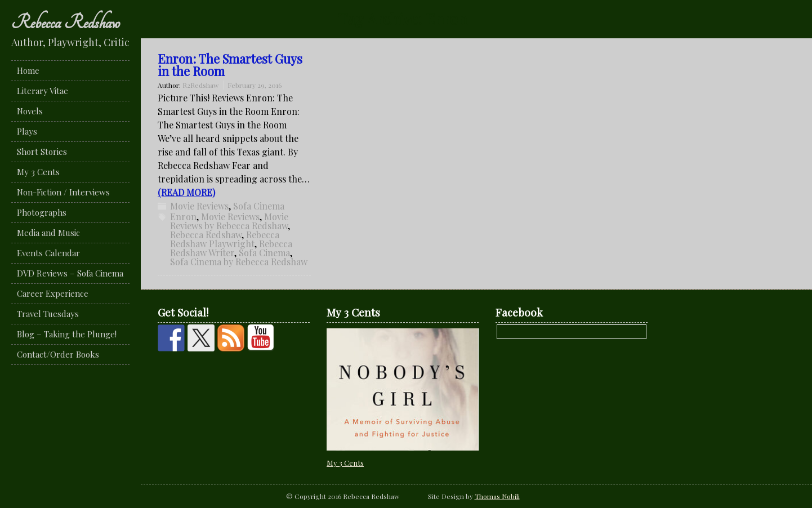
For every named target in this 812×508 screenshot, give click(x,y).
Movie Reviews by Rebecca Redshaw (229, 221)
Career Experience (53, 293)
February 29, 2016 (255, 85)
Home (28, 70)
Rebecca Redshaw (66, 23)
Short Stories (42, 151)
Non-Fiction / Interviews (63, 192)
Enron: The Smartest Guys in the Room (230, 65)
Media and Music (48, 233)
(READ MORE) (186, 192)
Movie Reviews (199, 206)
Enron (183, 217)
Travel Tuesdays (48, 314)
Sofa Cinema (259, 206)
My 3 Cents (38, 172)
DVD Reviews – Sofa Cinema (70, 273)
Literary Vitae (43, 91)
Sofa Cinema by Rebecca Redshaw (239, 262)
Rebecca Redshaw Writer (231, 248)
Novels (30, 111)
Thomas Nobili (497, 496)
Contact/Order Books (58, 354)
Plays (27, 131)
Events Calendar (48, 253)
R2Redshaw (200, 85)
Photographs (42, 212)
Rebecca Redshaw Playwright (225, 239)
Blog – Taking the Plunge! (67, 334)
